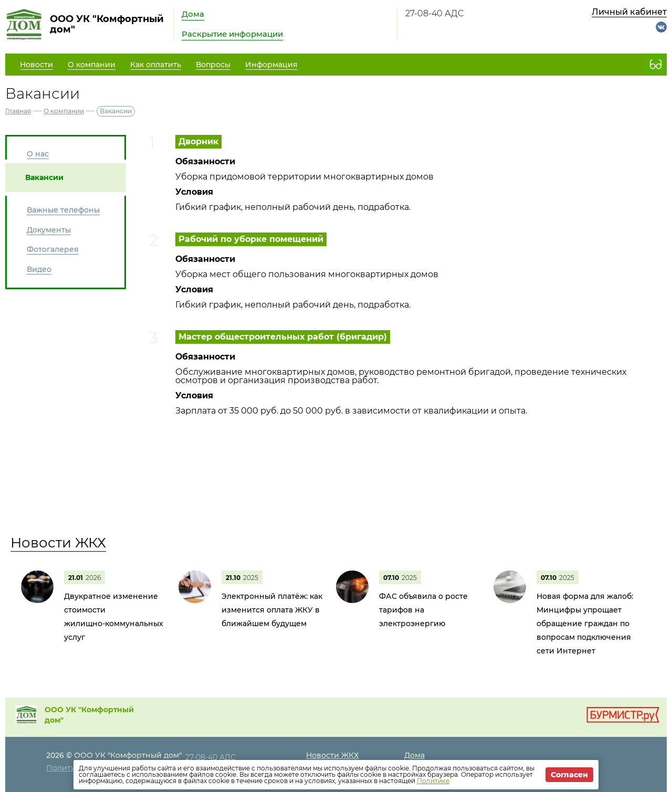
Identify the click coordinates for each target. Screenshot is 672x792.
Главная (18, 111)
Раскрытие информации (232, 34)
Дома (193, 14)
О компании (64, 111)
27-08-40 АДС (434, 13)
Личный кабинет (629, 12)
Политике (433, 781)
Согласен (569, 775)
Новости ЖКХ (58, 543)
